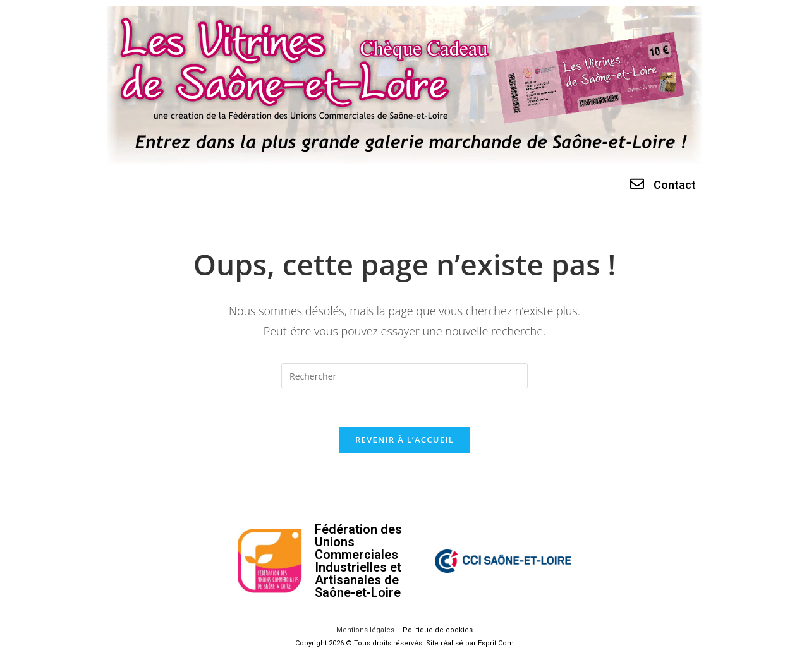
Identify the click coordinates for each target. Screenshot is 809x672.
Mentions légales (365, 630)
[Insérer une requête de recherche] (404, 376)
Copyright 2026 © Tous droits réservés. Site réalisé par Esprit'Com (404, 643)
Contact (675, 185)
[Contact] (637, 184)
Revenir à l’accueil (404, 440)
